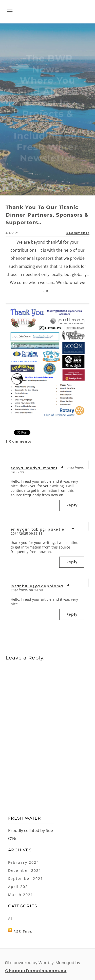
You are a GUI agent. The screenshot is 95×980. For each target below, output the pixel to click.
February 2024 (24, 862)
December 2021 (25, 870)
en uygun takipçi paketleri (39, 529)
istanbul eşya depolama (37, 586)
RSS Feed (23, 931)
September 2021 (26, 878)
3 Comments (78, 233)
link (62, 467)
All (11, 918)
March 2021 (21, 895)
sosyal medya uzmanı (34, 468)
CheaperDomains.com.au (36, 971)
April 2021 (19, 887)
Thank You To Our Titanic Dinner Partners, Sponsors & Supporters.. (47, 215)
